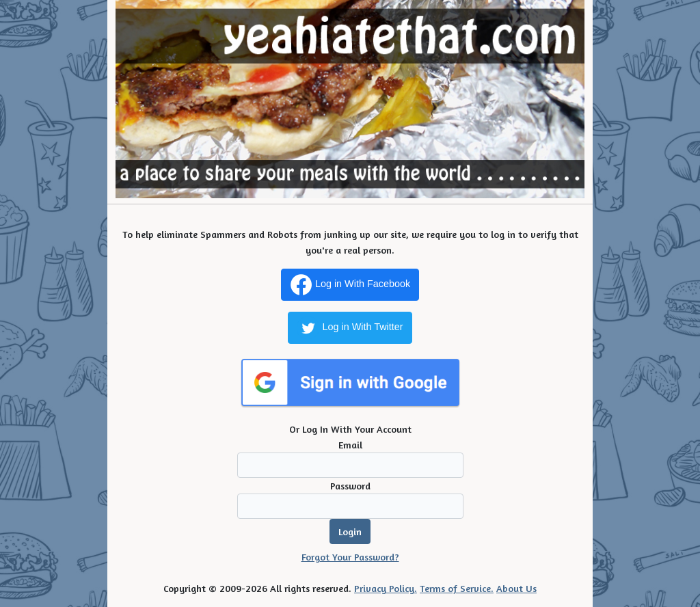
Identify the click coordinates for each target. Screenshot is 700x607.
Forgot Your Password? (350, 557)
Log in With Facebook (350, 285)
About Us (516, 588)
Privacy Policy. (386, 588)
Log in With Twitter (350, 328)
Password (350, 486)
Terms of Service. (457, 588)
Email (350, 445)
